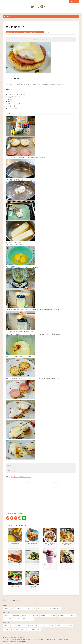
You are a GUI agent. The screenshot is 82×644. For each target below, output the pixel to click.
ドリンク (27, 609)
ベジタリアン (72, 616)
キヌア (19, 626)
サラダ (6, 609)
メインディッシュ (18, 32)
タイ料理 (43, 616)
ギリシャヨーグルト (28, 626)
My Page (6, 637)
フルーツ (46, 626)
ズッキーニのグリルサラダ (32, 565)
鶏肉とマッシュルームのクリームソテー (67, 544)
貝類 (22, 629)
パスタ (33, 609)
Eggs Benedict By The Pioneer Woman (21, 477)
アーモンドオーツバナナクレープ (50, 544)
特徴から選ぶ (7, 612)
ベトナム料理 (8, 619)
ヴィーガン (17, 619)
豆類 (12, 629)
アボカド (7, 626)
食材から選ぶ (7, 623)
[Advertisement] (27, 496)
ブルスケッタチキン (15, 586)
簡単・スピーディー (39, 32)
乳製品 (26, 32)
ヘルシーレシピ (62, 616)
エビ (13, 626)
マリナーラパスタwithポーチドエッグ (32, 587)
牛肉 (64, 626)
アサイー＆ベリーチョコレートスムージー (50, 565)
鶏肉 (39, 629)
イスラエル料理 (34, 616)
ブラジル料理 (52, 616)
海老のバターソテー (32, 543)
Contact (22, 637)
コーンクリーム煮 (15, 543)
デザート (19, 609)
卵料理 (31, 32)
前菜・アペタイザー (55, 609)
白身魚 (70, 626)
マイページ (74, 1)
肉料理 (6, 629)
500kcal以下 (25, 616)
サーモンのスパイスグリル (15, 565)
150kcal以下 (7, 616)
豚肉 (17, 629)
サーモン (38, 626)
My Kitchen (13, 641)
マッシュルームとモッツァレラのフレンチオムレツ (67, 566)
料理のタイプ (7, 605)
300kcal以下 (9, 32)
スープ (13, 609)
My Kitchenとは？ (14, 637)
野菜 (27, 629)
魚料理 (33, 629)
